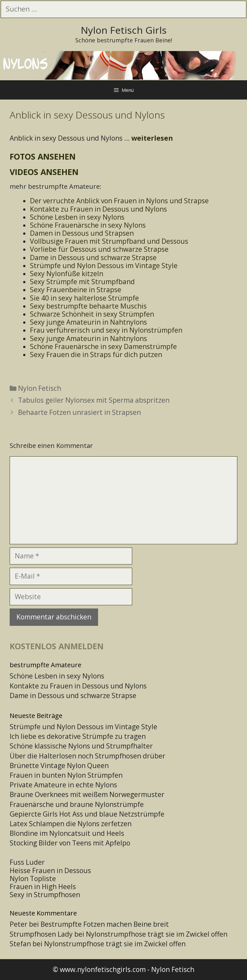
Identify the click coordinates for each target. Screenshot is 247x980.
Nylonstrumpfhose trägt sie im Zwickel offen (157, 934)
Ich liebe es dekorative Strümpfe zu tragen (78, 736)
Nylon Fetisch (40, 388)
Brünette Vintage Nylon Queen (59, 766)
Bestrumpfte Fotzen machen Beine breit (105, 924)
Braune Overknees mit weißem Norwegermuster (87, 794)
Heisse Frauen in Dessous (50, 871)
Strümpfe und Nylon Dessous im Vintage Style (83, 727)
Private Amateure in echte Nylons (63, 785)
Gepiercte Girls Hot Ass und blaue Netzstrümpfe (87, 814)
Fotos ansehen (43, 156)
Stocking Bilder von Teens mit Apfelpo (70, 843)
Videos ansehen (44, 172)
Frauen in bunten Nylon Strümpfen (66, 775)
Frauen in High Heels (43, 887)
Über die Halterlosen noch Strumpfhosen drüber (87, 756)
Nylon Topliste (33, 879)
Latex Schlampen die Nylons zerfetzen (71, 824)
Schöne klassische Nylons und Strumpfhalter (81, 746)
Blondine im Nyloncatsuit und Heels (67, 833)
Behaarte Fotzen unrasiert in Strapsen (79, 412)
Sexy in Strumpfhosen (45, 895)
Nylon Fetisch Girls (124, 30)
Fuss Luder (27, 862)
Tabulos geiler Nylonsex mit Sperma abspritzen (94, 400)
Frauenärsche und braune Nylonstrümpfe (77, 804)
